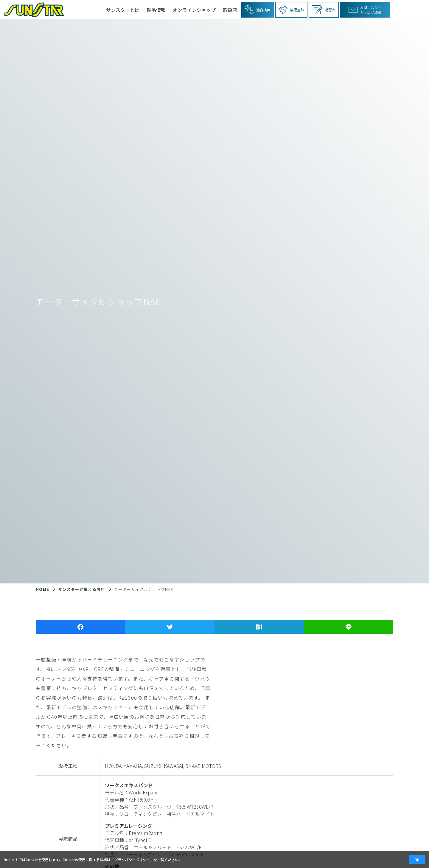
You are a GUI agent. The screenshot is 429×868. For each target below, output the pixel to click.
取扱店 (230, 10)
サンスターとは (123, 10)
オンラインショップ (194, 10)
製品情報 (156, 10)
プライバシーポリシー (132, 860)
